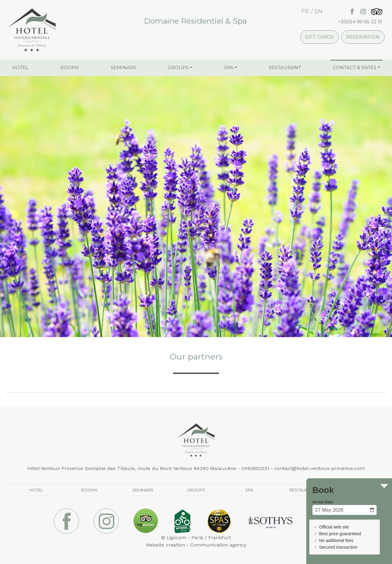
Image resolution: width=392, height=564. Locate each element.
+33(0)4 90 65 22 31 (360, 22)
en (318, 11)
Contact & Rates (355, 68)
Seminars (124, 68)
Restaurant (285, 68)
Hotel (20, 68)
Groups (178, 68)
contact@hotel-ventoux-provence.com (320, 468)
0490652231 (255, 468)
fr (305, 11)
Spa (229, 68)
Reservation (363, 37)
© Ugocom (174, 538)
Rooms (70, 68)
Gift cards (319, 37)
